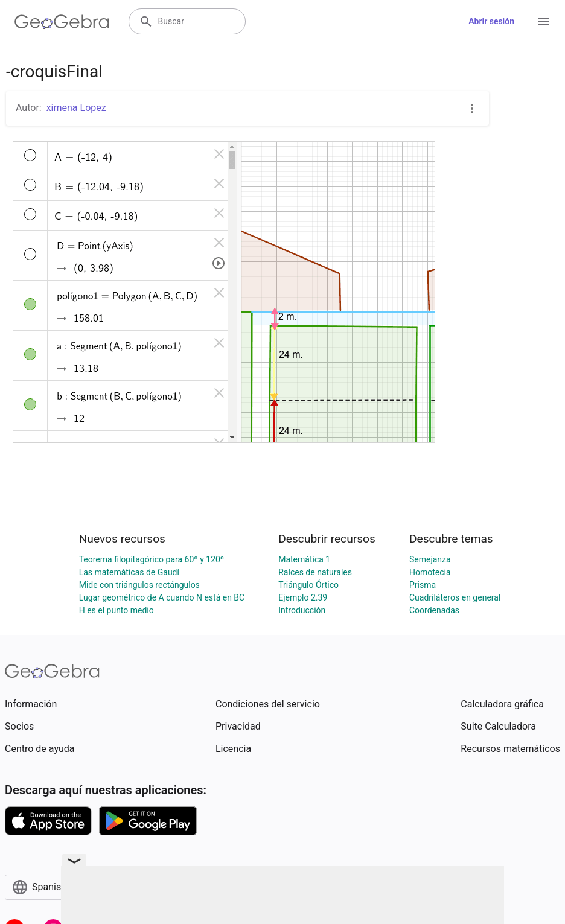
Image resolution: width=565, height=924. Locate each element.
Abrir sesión (491, 21)
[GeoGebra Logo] (62, 22)
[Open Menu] (543, 22)
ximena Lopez (76, 108)
